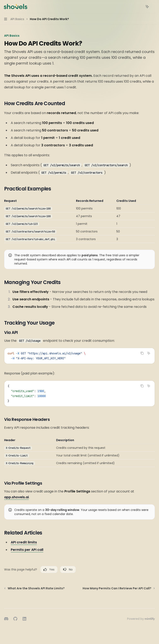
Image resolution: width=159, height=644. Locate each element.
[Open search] (140, 7)
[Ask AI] (149, 353)
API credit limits (24, 542)
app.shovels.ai (16, 497)
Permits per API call (27, 550)
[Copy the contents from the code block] (142, 353)
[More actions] (154, 7)
